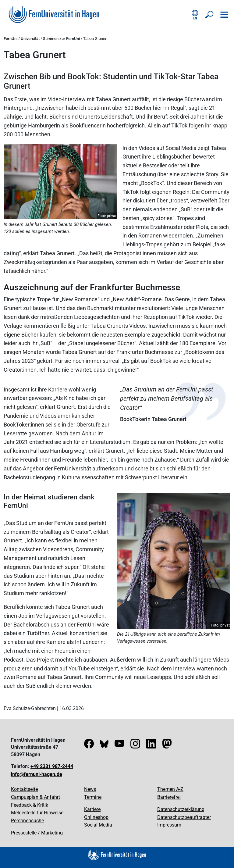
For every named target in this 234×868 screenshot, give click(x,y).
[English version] (195, 15)
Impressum (169, 825)
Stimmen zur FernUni (61, 39)
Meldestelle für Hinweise (37, 813)
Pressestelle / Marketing (37, 833)
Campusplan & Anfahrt (35, 797)
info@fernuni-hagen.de (37, 774)
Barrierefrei (169, 797)
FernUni (11, 39)
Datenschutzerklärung (181, 809)
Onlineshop (96, 817)
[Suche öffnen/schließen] (210, 15)
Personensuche (27, 821)
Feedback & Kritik (30, 805)
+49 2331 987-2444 (52, 766)
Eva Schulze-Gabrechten (30, 708)
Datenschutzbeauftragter (184, 817)
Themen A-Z (170, 789)
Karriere (92, 809)
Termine (93, 797)
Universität (30, 39)
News (90, 789)
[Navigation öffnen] (224, 15)
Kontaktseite (24, 789)
